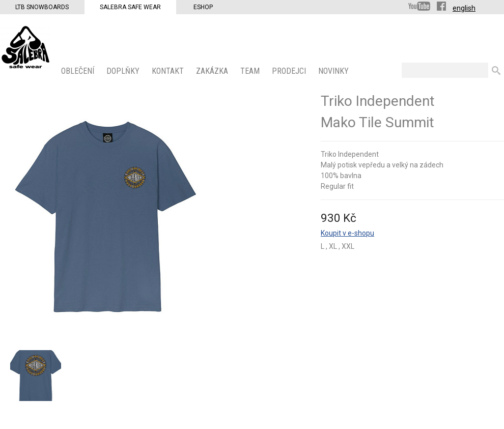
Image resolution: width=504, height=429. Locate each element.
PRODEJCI (290, 71)
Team (251, 71)
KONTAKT (169, 71)
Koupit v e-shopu (347, 233)
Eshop (203, 7)
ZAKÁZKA (213, 71)
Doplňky (124, 71)
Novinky (334, 71)
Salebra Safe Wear (130, 7)
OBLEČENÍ (79, 71)
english (464, 8)
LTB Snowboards (42, 7)
